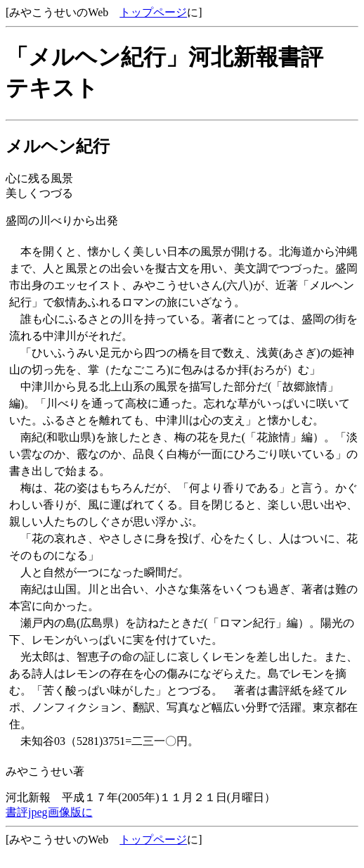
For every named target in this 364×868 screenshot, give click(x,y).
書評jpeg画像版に (49, 812)
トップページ (153, 12)
